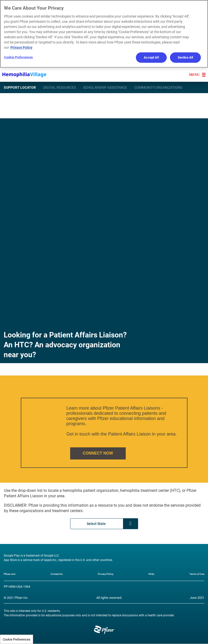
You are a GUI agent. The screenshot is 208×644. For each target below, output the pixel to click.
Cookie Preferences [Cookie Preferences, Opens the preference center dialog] (18, 57)
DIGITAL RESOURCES (60, 87)
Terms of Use (197, 574)
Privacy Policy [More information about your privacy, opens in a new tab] (21, 47)
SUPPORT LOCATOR (20, 87)
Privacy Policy (106, 574)
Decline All (185, 57)
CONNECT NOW (98, 453)
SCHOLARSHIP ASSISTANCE (105, 87)
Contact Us (57, 574)
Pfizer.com (10, 574)
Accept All (151, 57)
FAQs (151, 574)
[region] (104, 34)
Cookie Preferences (17, 639)
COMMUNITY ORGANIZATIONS (158, 87)
